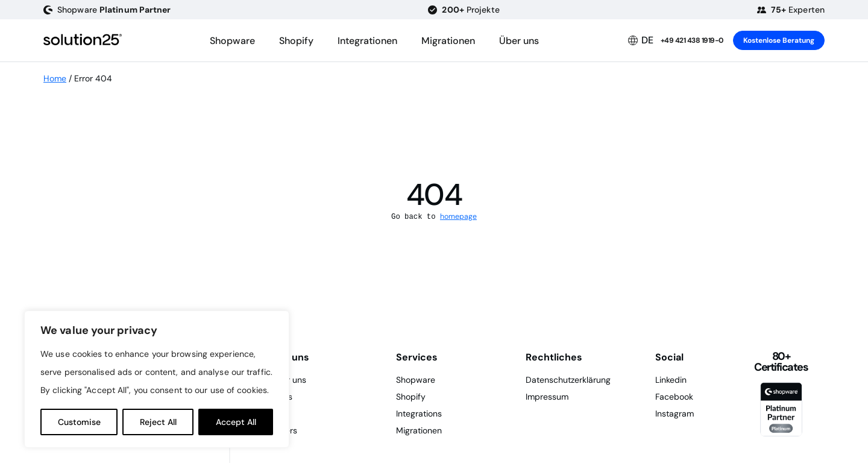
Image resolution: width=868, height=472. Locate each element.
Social (669, 357)
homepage (458, 216)
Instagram (675, 414)
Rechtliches (554, 357)
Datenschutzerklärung (568, 380)
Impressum (547, 397)
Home (55, 78)
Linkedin (671, 380)
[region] (157, 379)
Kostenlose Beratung (779, 40)
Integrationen (367, 41)
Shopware (232, 41)
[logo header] (83, 40)
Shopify (296, 41)
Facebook (674, 397)
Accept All (236, 422)
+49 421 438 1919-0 (692, 40)
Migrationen (448, 41)
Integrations (419, 414)
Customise (79, 422)
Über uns (519, 41)
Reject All (158, 422)
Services (417, 357)
